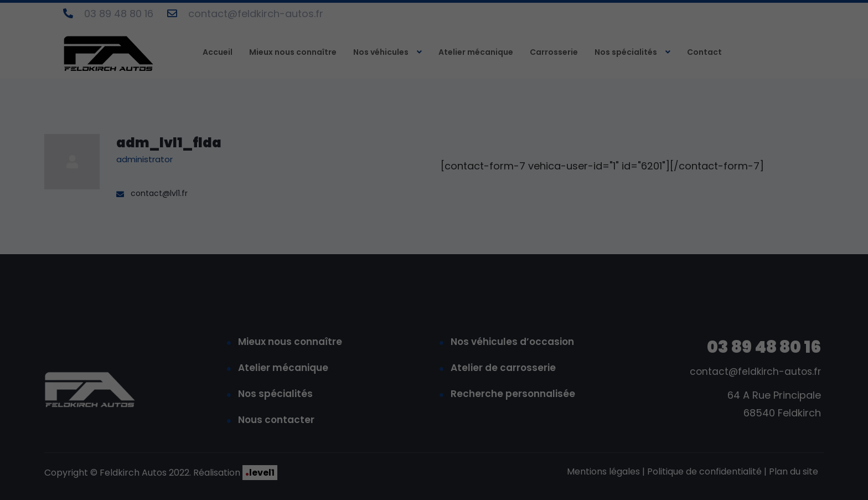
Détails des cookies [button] (646, 480)
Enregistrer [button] (716, 391)
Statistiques (699, 319)
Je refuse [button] (716, 424)
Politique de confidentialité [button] (720, 480)
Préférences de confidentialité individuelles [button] (716, 456)
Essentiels (610, 319)
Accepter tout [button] (716, 358)
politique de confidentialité (668, 283)
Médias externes (801, 319)
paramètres (752, 294)
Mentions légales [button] (790, 480)
